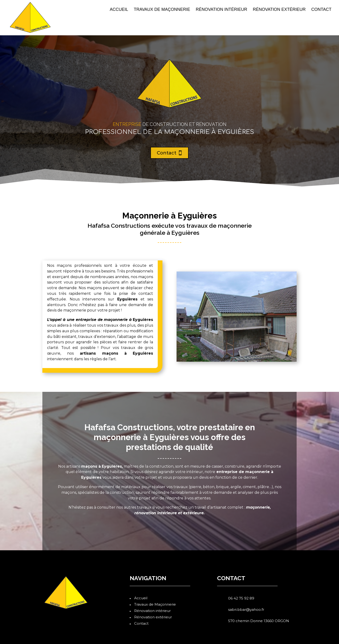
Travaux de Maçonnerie (162, 10)
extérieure (193, 513)
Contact (321, 10)
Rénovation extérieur (279, 10)
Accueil (119, 10)
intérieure (167, 513)
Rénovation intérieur (222, 10)
